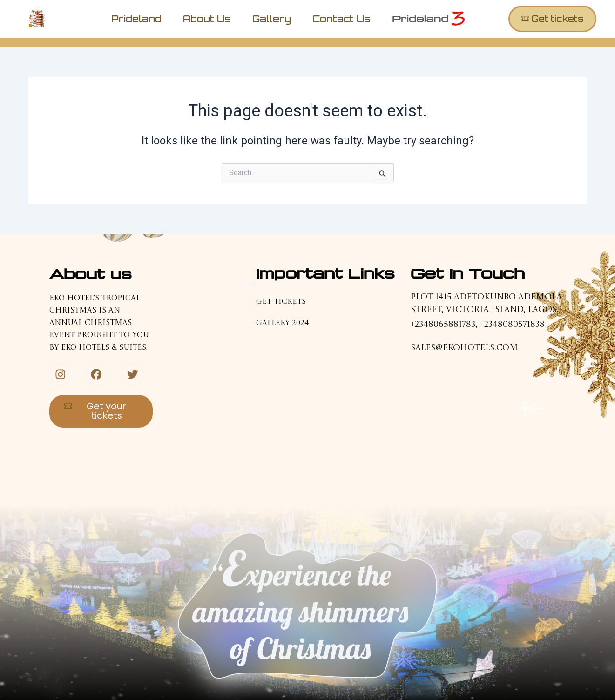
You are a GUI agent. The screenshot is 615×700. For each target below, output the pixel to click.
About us (207, 19)
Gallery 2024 (282, 323)
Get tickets (281, 302)
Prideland (136, 19)
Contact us (341, 19)
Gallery (272, 19)
